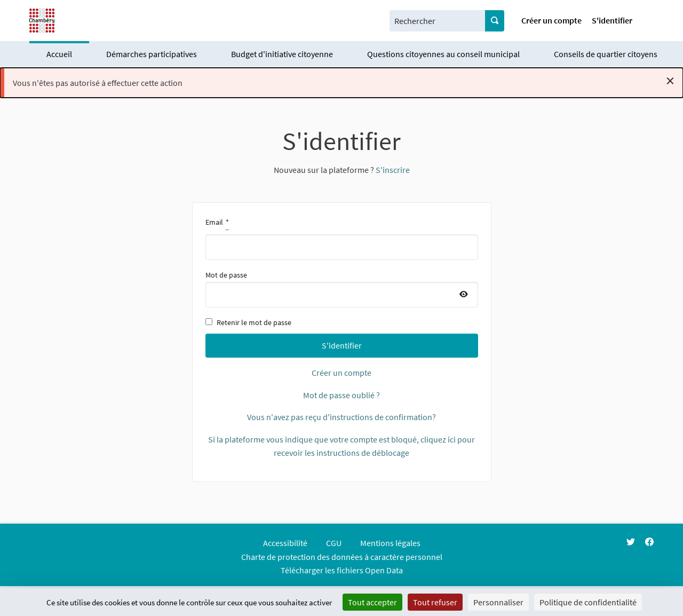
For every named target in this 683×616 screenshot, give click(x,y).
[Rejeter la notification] (670, 81)
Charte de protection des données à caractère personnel (342, 557)
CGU (334, 543)
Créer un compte (551, 20)
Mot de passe (342, 289)
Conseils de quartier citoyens (606, 54)
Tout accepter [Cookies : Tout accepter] (372, 602)
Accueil (59, 54)
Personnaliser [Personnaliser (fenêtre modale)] (498, 602)
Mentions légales (390, 543)
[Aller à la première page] (42, 21)
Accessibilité (285, 543)
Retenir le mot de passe (248, 322)
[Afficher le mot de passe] (464, 295)
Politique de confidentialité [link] (588, 602)
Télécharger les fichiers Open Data (342, 570)
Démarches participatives (152, 54)
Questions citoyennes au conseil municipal (443, 54)
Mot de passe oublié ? (341, 395)
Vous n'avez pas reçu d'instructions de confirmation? (341, 417)
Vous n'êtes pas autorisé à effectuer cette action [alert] (344, 81)
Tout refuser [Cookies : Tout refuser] (435, 602)
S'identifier (612, 20)
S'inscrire (393, 170)
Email (342, 238)
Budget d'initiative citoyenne (282, 54)
